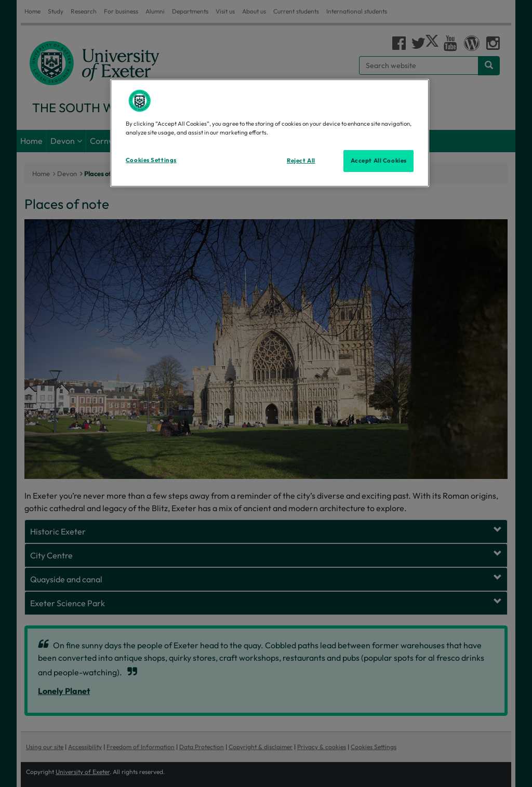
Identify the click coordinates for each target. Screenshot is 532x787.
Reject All (301, 161)
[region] (270, 133)
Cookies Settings (151, 160)
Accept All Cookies (379, 161)
